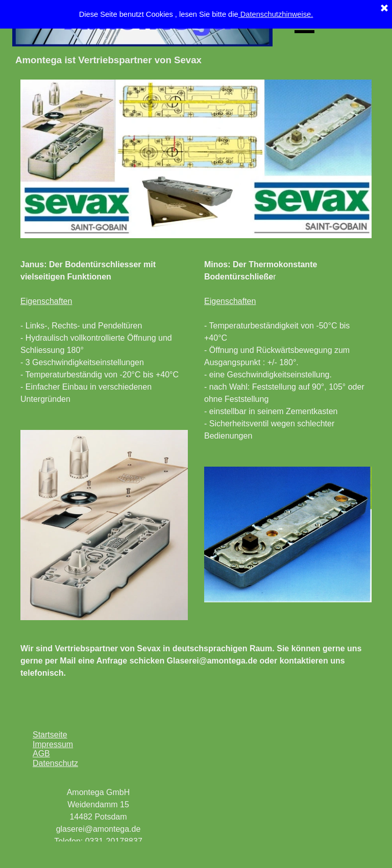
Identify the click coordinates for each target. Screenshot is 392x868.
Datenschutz (55, 763)
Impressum (53, 744)
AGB (41, 754)
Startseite (50, 735)
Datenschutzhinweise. (276, 14)
